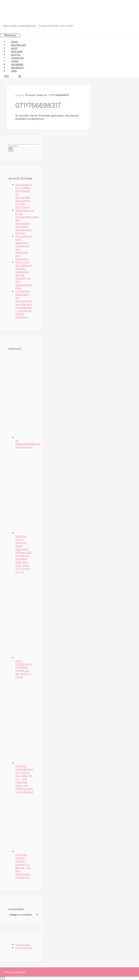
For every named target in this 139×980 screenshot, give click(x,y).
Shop (14, 48)
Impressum (23, 944)
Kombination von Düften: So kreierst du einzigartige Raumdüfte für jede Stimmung (24, 196)
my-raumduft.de (17, 972)
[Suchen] (11, 150)
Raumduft (18, 68)
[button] (19, 77)
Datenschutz (24, 948)
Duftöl (16, 55)
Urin (14, 71)
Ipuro (15, 61)
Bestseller (19, 45)
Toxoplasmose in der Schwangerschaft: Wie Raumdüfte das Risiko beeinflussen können (27, 222)
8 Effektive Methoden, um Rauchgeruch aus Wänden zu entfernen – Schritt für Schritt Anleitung (24, 304)
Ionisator (17, 58)
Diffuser (17, 51)
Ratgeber (17, 64)
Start (15, 42)
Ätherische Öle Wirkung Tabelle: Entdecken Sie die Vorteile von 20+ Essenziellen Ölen (24, 275)
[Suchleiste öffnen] (7, 77)
